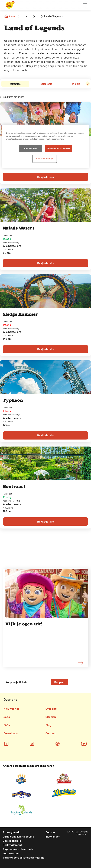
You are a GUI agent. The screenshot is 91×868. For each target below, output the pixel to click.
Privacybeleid (12, 832)
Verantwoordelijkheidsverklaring (24, 857)
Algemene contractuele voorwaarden (18, 851)
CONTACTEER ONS (75, 832)
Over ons (51, 709)
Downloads (11, 733)
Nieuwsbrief (11, 709)
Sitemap (51, 717)
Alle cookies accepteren (59, 148)
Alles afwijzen (30, 148)
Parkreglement (12, 845)
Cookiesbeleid (12, 841)
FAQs (7, 725)
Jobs (7, 717)
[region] (45, 146)
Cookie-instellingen (53, 834)
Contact (51, 733)
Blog (48, 725)
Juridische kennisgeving (19, 836)
